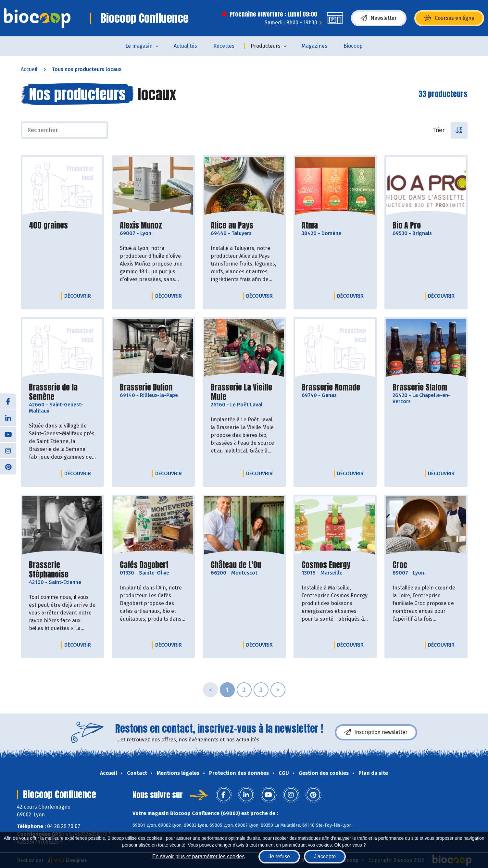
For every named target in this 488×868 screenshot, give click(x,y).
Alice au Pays (232, 225)
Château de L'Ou (236, 565)
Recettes (224, 46)
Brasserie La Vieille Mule (244, 392)
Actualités (185, 46)
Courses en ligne (449, 18)
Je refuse (279, 856)
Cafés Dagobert (144, 565)
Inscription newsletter (376, 732)
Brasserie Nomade (331, 387)
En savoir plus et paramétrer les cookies (199, 856)
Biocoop (353, 46)
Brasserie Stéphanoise (62, 570)
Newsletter (379, 18)
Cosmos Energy (326, 565)
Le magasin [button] (139, 46)
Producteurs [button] (266, 46)
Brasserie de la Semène (62, 392)
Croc (400, 565)
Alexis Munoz (141, 225)
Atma (310, 225)
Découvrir (79, 296)
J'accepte (325, 856)
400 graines (48, 225)
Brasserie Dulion (146, 387)
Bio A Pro (407, 225)
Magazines (314, 46)
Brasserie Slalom (420, 387)
